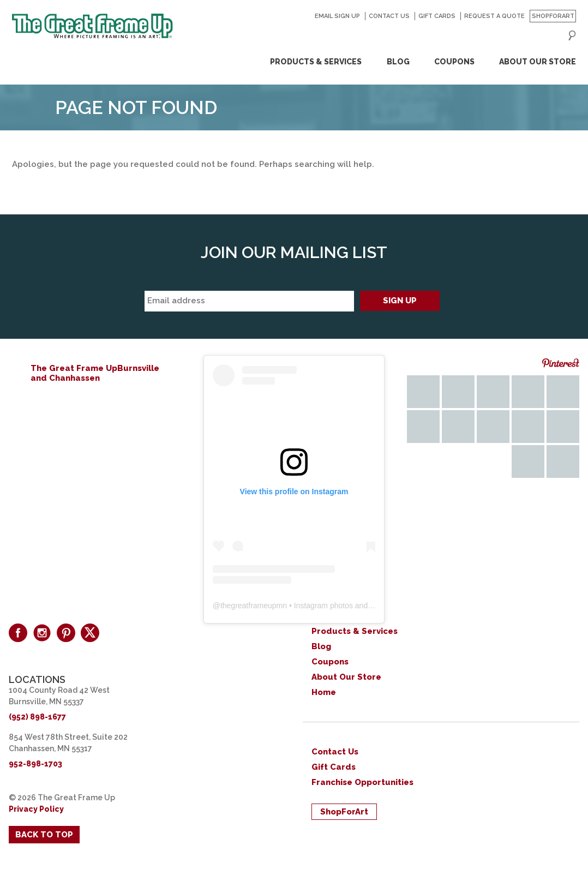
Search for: (572, 35)
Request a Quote (494, 16)
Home (324, 692)
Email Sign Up (337, 16)
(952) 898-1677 (37, 717)
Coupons (454, 62)
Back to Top (44, 835)
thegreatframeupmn (254, 606)
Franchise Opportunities (362, 782)
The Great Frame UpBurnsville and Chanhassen (95, 373)
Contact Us (389, 16)
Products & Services (316, 62)
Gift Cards (437, 16)
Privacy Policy (36, 809)
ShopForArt (553, 16)
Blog (398, 62)
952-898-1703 (35, 764)
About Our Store (538, 62)
